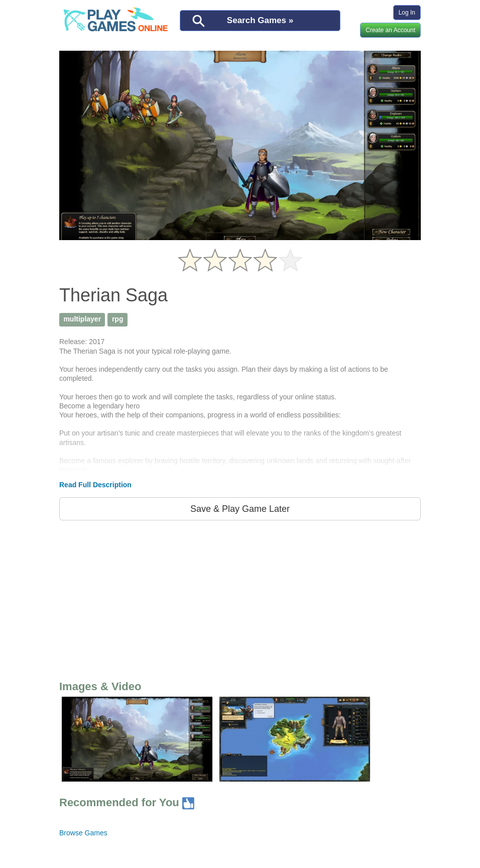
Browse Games (83, 833)
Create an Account (390, 30)
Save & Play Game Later (240, 509)
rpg (118, 319)
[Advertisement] (240, 598)
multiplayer (82, 319)
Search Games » (260, 20)
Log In (407, 13)
